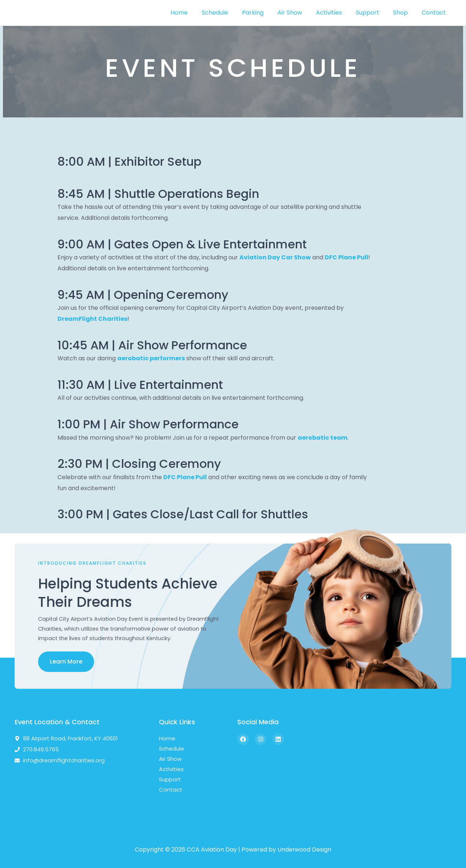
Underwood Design (305, 850)
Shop (404, 13)
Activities (337, 13)
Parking (265, 13)
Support (373, 13)
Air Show (300, 13)
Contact (435, 13)
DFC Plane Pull (346, 257)
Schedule (229, 13)
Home (196, 13)
